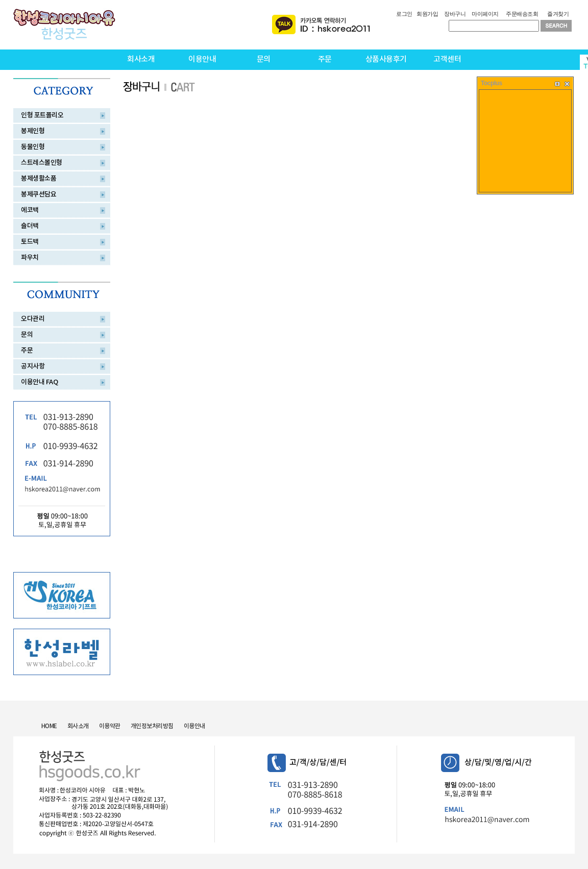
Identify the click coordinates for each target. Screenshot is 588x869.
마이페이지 (485, 14)
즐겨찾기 (558, 14)
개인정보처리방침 (152, 726)
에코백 (30, 210)
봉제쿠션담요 (39, 194)
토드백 (30, 242)
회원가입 (427, 14)
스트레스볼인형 (42, 163)
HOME (49, 726)
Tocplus (492, 83)
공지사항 (33, 366)
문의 (264, 59)
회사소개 (141, 59)
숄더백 (30, 226)
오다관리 (33, 319)
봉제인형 (33, 131)
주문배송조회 (522, 14)
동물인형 (33, 147)
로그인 (404, 14)
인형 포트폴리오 (42, 115)
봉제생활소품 (39, 179)
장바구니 (455, 14)
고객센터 (447, 59)
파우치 (30, 258)
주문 (325, 59)
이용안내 (202, 59)
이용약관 (110, 726)
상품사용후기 (386, 59)
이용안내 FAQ (39, 382)
